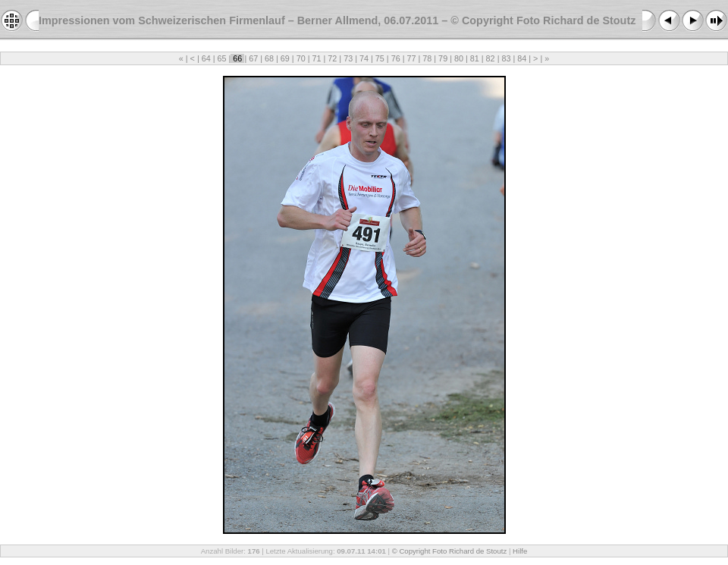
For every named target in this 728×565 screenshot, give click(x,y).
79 (443, 58)
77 (411, 58)
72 (332, 58)
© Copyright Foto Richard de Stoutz (450, 551)
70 (301, 58)
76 (396, 58)
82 (491, 58)
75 (380, 58)
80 (459, 58)
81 (475, 58)
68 (269, 58)
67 (253, 58)
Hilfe (520, 551)
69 (285, 58)
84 (522, 58)
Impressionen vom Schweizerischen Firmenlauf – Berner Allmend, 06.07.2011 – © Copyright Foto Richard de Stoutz (337, 20)
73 (348, 58)
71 (317, 58)
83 (506, 58)
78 (427, 58)
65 (222, 58)
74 (364, 58)
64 (206, 58)
